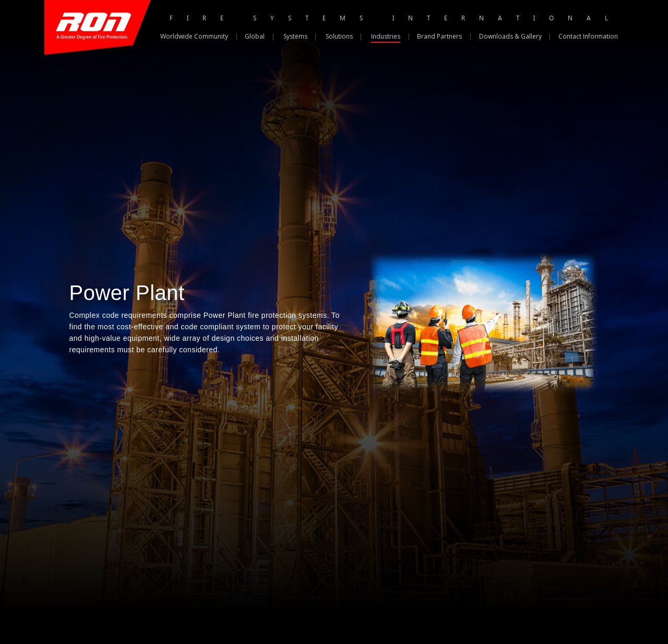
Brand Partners (439, 36)
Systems (295, 36)
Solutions (339, 36)
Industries (386, 36)
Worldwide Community (194, 36)
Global (255, 36)
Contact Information (588, 36)
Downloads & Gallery (510, 36)
